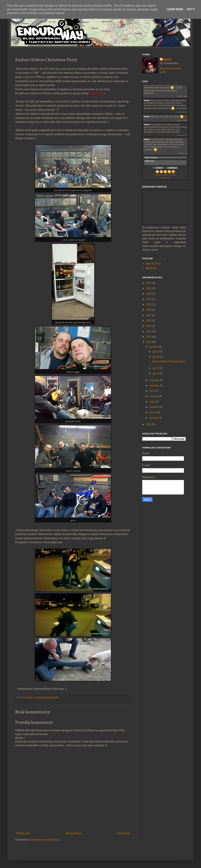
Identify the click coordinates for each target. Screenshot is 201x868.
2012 (149, 337)
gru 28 (156, 357)
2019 (149, 310)
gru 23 (156, 368)
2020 (149, 304)
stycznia (154, 418)
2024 (149, 288)
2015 (149, 321)
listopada (154, 380)
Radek (167, 59)
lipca (152, 391)
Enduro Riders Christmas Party (169, 361)
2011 (149, 342)
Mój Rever (151, 268)
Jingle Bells (96, 93)
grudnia (154, 347)
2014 (149, 326)
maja (152, 402)
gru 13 (156, 373)
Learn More (175, 9)
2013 (149, 331)
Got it (191, 9)
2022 (149, 294)
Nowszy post (23, 833)
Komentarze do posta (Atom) (44, 840)
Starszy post (123, 833)
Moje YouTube (153, 264)
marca (153, 412)
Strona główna (73, 833)
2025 (149, 283)
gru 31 (156, 352)
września (154, 386)
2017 (149, 315)
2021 (149, 299)
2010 (149, 424)
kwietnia (154, 407)
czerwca (154, 396)
